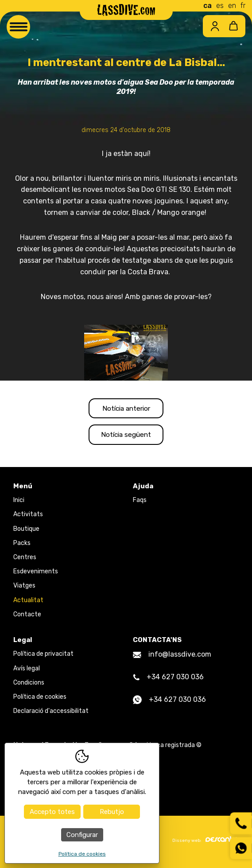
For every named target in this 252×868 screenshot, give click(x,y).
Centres (25, 559)
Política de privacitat (43, 656)
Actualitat (28, 602)
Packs (22, 545)
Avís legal (27, 671)
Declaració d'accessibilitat (51, 714)
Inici (19, 503)
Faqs (140, 503)
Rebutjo (112, 812)
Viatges (24, 588)
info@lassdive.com (172, 657)
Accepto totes (52, 812)
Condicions (29, 685)
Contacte (27, 617)
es (220, 6)
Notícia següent (126, 436)
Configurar (82, 835)
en (232, 6)
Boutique (26, 531)
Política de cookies (40, 699)
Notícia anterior (126, 409)
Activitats (28, 517)
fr (243, 6)
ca (207, 6)
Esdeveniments (36, 574)
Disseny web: (205, 842)
